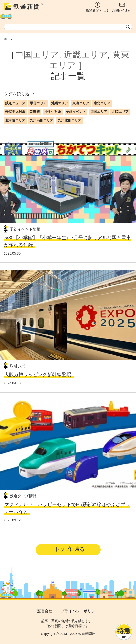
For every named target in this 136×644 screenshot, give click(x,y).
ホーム (9, 39)
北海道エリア (15, 120)
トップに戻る (69, 549)
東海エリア (81, 103)
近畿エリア (86, 55)
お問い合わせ (122, 7)
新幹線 (35, 112)
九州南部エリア (42, 120)
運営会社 (45, 611)
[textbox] (68, 27)
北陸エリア (120, 112)
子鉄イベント (76, 112)
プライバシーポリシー (80, 611)
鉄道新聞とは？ (98, 7)
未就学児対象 (15, 112)
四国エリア (99, 112)
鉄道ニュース (15, 103)
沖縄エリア (60, 103)
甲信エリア (38, 103)
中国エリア (37, 55)
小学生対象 (53, 112)
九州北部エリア (70, 120)
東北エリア (102, 103)
